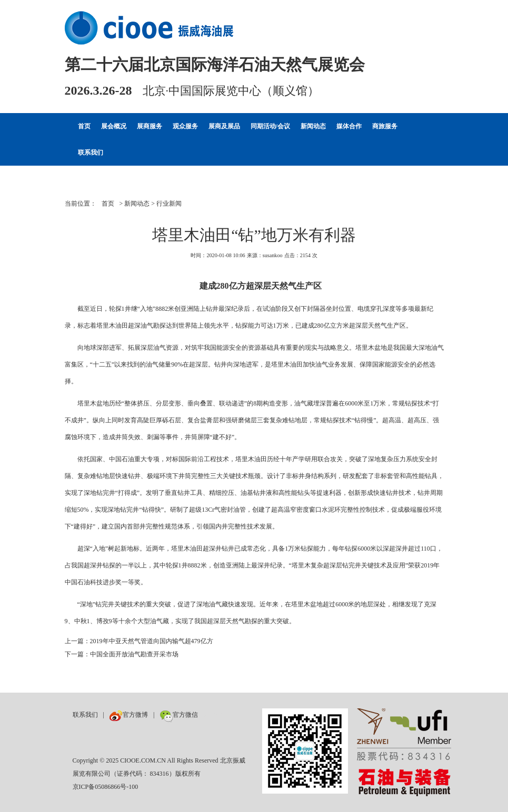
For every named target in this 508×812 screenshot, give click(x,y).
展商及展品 (224, 126)
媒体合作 (349, 126)
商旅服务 (385, 126)
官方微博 (129, 715)
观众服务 (185, 126)
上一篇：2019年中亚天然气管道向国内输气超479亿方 (139, 641)
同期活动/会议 (270, 126)
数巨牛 (213, 715)
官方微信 (179, 715)
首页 (84, 126)
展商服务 (150, 126)
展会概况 (114, 126)
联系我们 (91, 153)
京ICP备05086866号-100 (106, 787)
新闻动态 (313, 126)
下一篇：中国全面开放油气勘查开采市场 (122, 654)
